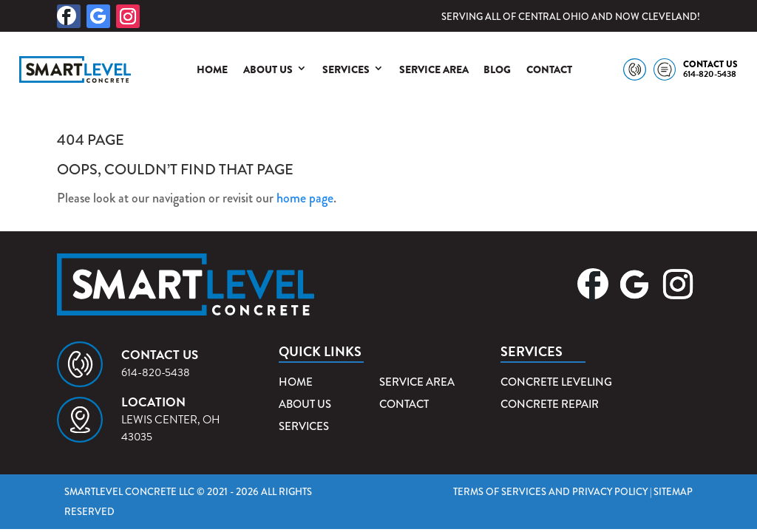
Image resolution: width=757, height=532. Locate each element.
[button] (69, 16)
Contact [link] (549, 69)
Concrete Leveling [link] (556, 382)
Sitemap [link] (673, 492)
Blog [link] (497, 69)
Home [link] (212, 69)
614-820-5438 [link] (710, 74)
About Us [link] (268, 69)
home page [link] (305, 198)
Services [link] (346, 69)
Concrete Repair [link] (550, 404)
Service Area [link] (434, 69)
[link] (75, 69)
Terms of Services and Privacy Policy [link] (550, 492)
